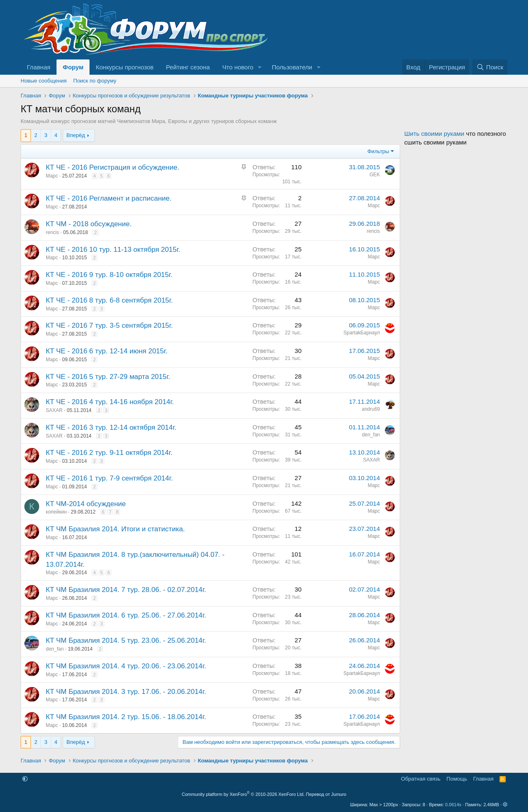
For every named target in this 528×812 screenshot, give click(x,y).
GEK (375, 175)
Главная (39, 67)
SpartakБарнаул (362, 333)
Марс (52, 176)
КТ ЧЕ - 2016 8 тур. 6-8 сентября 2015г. (109, 300)
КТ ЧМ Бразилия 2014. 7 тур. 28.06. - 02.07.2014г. (126, 590)
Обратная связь (421, 779)
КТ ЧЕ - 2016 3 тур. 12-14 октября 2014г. (111, 427)
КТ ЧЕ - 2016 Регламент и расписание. (109, 198)
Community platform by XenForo (243, 794)
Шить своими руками (434, 134)
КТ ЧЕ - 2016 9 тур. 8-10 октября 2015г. (109, 275)
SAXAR (54, 410)
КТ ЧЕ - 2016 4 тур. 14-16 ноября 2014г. (110, 402)
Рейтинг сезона (188, 67)
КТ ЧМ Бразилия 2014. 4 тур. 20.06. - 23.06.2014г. (126, 666)
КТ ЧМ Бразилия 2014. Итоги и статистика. (115, 529)
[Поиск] (490, 67)
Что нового (238, 67)
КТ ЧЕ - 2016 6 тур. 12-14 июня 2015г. (107, 351)
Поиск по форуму (95, 81)
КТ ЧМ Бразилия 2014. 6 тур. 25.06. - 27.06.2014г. (126, 615)
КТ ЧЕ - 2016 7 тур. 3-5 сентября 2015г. (109, 326)
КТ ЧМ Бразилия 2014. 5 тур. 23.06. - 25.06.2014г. (126, 640)
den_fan (371, 435)
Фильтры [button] (378, 151)
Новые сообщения (44, 81)
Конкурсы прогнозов (125, 67)
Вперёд (76, 135)
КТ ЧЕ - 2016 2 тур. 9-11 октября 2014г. (109, 453)
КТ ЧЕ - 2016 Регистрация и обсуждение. (113, 167)
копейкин (56, 512)
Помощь (457, 779)
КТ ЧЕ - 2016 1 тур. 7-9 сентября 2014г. (109, 478)
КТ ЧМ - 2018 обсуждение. (89, 224)
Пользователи (292, 67)
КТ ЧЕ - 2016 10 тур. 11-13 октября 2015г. (113, 250)
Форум (73, 67)
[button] (260, 67)
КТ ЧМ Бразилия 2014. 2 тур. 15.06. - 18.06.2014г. (126, 717)
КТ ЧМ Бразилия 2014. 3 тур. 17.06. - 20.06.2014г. (126, 692)
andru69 (371, 409)
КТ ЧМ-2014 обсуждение (86, 504)
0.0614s (453, 805)
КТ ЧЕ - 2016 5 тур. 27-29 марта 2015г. (108, 377)
